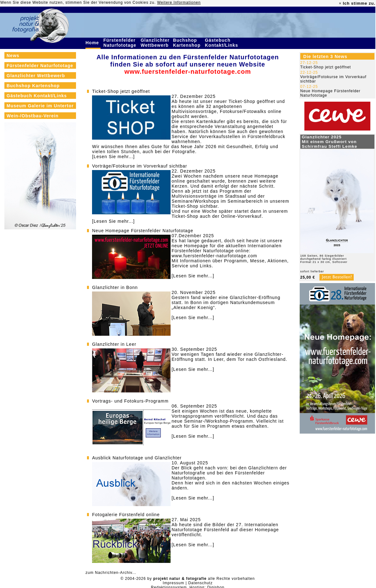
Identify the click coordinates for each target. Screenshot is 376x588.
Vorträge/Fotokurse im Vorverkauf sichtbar (139, 166)
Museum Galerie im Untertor (40, 106)
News (13, 56)
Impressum (173, 583)
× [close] (340, 3)
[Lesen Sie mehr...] (113, 157)
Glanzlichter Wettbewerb (155, 43)
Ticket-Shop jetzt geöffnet (121, 91)
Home (93, 43)
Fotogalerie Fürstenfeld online (126, 515)
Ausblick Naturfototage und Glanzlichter (137, 458)
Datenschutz (200, 583)
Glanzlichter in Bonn (115, 287)
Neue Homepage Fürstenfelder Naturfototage (143, 231)
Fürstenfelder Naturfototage (121, 43)
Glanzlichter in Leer (114, 344)
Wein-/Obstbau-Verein (33, 116)
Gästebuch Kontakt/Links (222, 43)
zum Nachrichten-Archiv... (111, 573)
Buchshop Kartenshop (188, 43)
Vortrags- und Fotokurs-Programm (130, 401)
